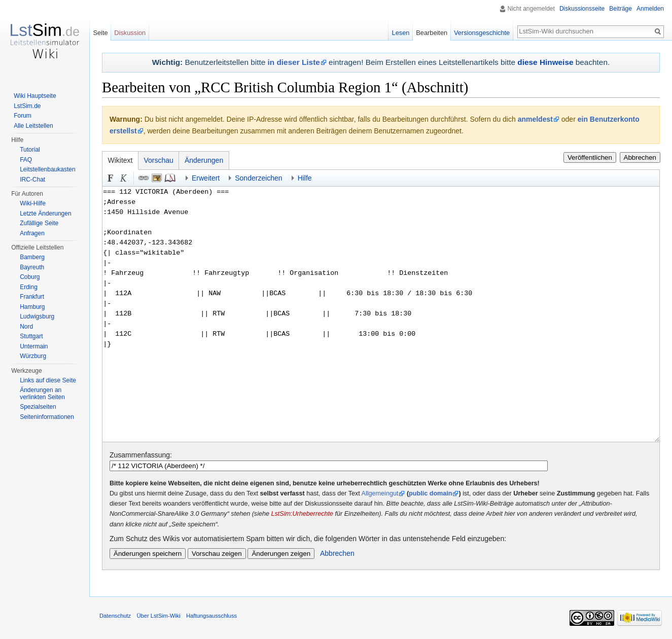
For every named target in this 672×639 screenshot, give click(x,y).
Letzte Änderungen (45, 214)
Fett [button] (111, 178)
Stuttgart (31, 336)
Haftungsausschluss (211, 616)
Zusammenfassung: (141, 455)
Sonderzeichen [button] (258, 178)
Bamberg (32, 257)
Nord (26, 327)
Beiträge (621, 9)
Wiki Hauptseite (35, 96)
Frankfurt (32, 297)
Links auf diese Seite (48, 380)
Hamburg (32, 307)
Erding (29, 287)
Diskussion (130, 33)
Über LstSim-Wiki (158, 616)
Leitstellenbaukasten (47, 169)
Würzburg (33, 356)
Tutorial (30, 150)
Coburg (30, 277)
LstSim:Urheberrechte (302, 514)
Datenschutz (115, 616)
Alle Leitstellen (33, 126)
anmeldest (535, 119)
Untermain (34, 346)
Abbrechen (640, 157)
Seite (100, 33)
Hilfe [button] (305, 178)
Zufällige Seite (39, 223)
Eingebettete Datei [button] (157, 178)
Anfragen (32, 233)
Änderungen (204, 160)
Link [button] (144, 178)
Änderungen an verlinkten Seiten (42, 394)
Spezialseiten (38, 407)
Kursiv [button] (124, 178)
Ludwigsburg (37, 316)
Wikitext (120, 160)
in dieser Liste (294, 62)
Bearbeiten (432, 33)
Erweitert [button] (206, 178)
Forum (23, 116)
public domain (430, 493)
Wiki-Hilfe (33, 203)
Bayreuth (32, 267)
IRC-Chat (32, 180)
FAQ (26, 160)
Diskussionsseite (582, 9)
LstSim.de (27, 106)
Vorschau (159, 160)
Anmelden (650, 9)
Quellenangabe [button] (170, 178)
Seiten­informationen (47, 417)
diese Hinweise (545, 62)
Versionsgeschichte (482, 33)
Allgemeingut (380, 493)
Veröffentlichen (590, 157)
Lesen (401, 33)
